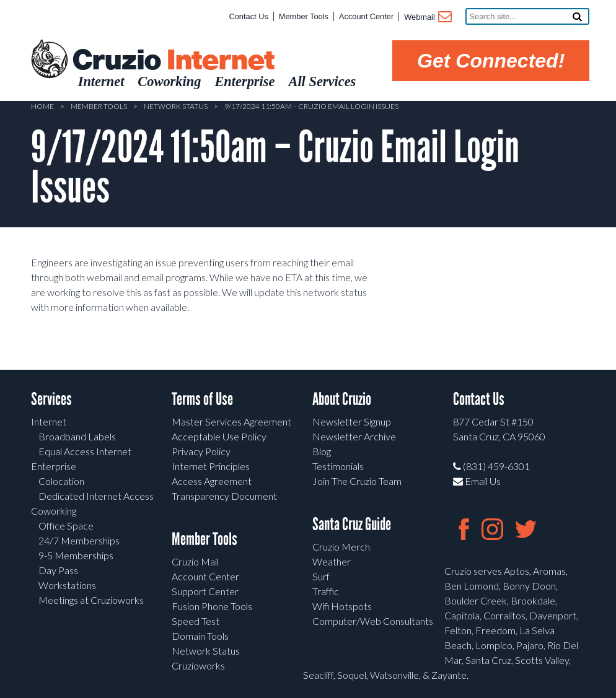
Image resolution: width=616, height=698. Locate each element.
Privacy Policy (201, 451)
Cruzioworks (198, 665)
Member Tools (304, 16)
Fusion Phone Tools (212, 606)
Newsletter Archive (354, 436)
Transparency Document (224, 496)
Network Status (176, 106)
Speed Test (196, 621)
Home (42, 106)
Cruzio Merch (341, 547)
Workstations (67, 585)
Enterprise (54, 466)
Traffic (326, 591)
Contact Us (249, 16)
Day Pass (58, 570)
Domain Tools (200, 636)
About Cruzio (342, 399)
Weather (332, 561)
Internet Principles (211, 466)
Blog (322, 451)
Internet (49, 421)
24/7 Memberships (79, 540)
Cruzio (173, 61)
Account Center (366, 16)
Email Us (477, 481)
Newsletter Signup (352, 421)
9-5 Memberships (76, 555)
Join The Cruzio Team (357, 481)
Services (51, 399)
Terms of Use (202, 399)
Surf (321, 576)
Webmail (427, 18)
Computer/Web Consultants (373, 621)
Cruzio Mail (195, 561)
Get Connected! (491, 61)
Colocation (61, 481)
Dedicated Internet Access (96, 496)
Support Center (205, 591)
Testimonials (338, 466)
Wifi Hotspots (342, 606)
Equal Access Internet (85, 451)
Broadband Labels (77, 436)
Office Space (66, 526)
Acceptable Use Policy (219, 436)
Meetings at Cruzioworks (91, 600)
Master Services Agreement (231, 421)
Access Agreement (212, 481)
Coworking (54, 511)
